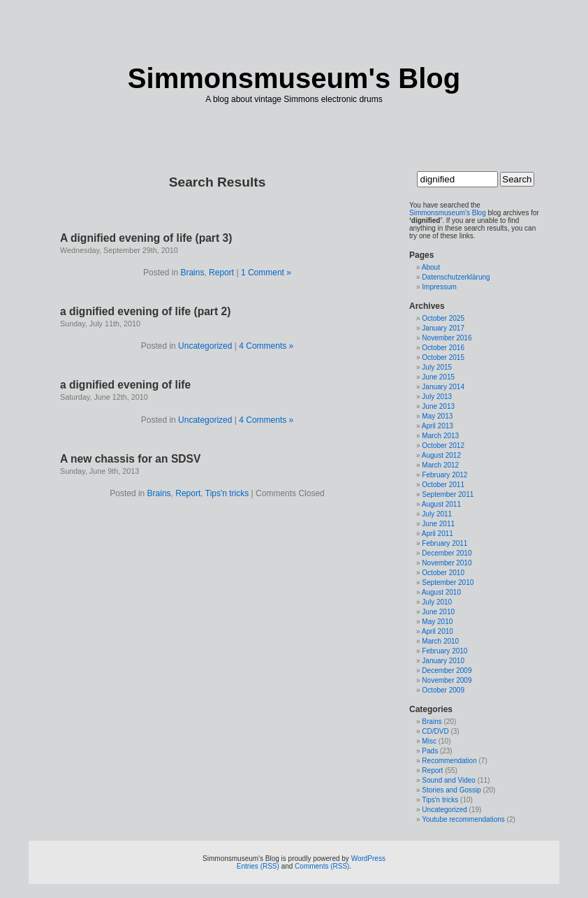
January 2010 (443, 661)
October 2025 (443, 318)
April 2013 (438, 426)
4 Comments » (266, 346)
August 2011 (441, 504)
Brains (192, 273)
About (431, 267)
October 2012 (443, 446)
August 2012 (441, 455)
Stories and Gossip (451, 790)
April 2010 (438, 631)
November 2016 (447, 338)
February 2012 (444, 475)
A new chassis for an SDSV (130, 459)
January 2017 (443, 328)
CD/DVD (435, 731)
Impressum (439, 287)
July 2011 (437, 514)
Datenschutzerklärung (456, 277)
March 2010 (440, 641)
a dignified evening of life (125, 385)
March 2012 (440, 465)
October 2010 (443, 573)
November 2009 (447, 680)
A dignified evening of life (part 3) (146, 238)
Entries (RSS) (258, 866)
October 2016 (443, 348)
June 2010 (438, 612)
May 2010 (437, 622)
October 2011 (443, 485)
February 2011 (444, 543)
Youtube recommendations (463, 819)
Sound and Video (449, 780)
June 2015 (438, 377)
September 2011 (448, 494)
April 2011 (438, 534)
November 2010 (447, 563)
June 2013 (438, 406)
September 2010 (448, 582)
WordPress (368, 859)
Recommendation (449, 761)
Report (221, 273)
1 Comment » (266, 273)
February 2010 (444, 651)
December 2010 (447, 553)
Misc (429, 741)
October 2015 (443, 357)
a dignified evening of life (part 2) (145, 311)
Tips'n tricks (227, 493)
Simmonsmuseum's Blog (294, 78)
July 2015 (437, 367)
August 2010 (441, 592)
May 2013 (437, 416)
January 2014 (443, 387)
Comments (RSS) (322, 866)
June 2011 (438, 524)
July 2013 (437, 397)
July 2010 (437, 602)
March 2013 (440, 436)
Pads (430, 751)
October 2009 (443, 690)
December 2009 (447, 671)
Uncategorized (205, 346)
